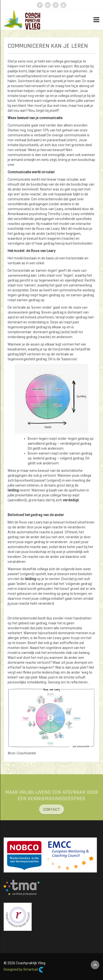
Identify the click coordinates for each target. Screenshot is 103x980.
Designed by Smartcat (24, 970)
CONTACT (51, 811)
